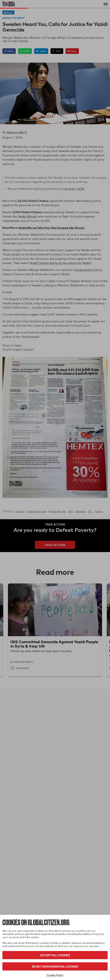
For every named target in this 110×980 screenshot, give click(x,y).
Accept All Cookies (55, 955)
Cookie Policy (55, 975)
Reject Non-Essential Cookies (55, 966)
